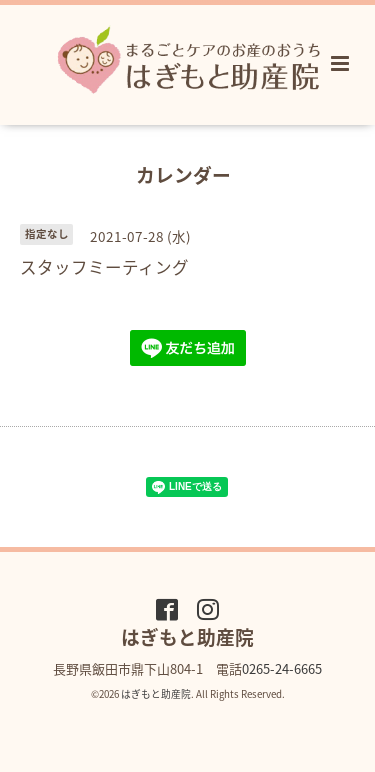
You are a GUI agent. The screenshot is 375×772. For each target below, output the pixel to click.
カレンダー (183, 174)
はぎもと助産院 (156, 694)
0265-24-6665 (282, 668)
